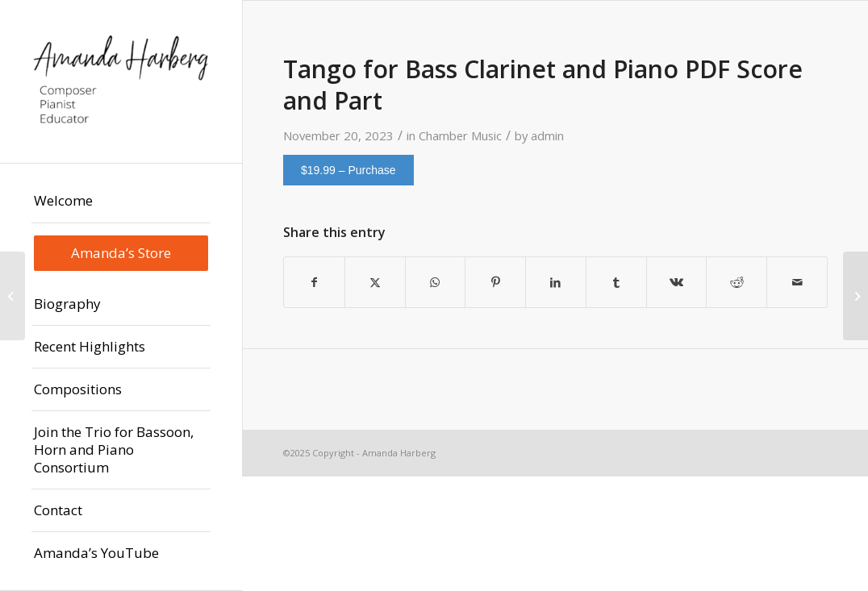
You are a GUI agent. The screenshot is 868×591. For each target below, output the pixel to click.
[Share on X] (375, 282)
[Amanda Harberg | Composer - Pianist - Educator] (121, 81)
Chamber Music (460, 135)
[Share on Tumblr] (616, 282)
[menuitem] (121, 201)
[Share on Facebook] (314, 282)
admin (547, 135)
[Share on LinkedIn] (556, 282)
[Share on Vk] (677, 282)
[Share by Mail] (797, 282)
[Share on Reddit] (737, 282)
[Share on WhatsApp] (436, 282)
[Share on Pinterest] (495, 282)
